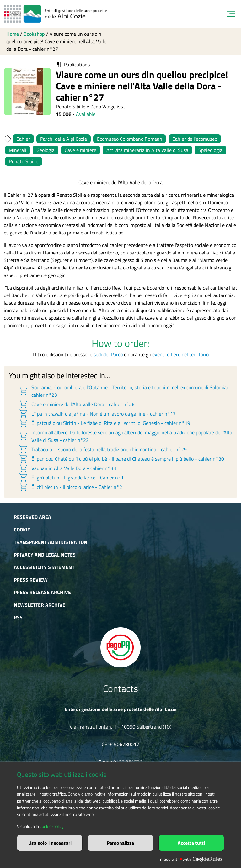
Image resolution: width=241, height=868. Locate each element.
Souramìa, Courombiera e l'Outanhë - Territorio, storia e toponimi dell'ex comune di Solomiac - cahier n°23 (125, 391)
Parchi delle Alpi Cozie (64, 139)
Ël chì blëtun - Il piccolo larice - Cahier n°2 (70, 487)
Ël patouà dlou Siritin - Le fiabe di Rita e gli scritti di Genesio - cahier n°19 (104, 423)
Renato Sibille (24, 161)
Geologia (46, 150)
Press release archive (42, 592)
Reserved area (32, 517)
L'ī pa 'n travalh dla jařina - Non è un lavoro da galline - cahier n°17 (97, 414)
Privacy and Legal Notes (45, 555)
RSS (18, 617)
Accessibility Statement (44, 567)
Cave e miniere (80, 150)
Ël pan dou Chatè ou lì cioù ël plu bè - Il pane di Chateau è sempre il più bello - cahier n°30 (121, 459)
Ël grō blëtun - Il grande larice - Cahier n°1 (71, 478)
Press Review (31, 580)
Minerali (18, 150)
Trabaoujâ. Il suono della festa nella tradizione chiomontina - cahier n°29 (102, 449)
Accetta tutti (191, 843)
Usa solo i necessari (50, 843)
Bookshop (34, 34)
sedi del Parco (108, 354)
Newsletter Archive (40, 605)
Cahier (23, 139)
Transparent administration (51, 542)
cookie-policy (52, 826)
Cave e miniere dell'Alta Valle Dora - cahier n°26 (76, 404)
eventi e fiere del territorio (180, 354)
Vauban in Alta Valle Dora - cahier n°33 (67, 468)
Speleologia (210, 150)
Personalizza (120, 843)
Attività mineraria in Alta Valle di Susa (147, 150)
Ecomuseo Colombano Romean (130, 139)
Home (13, 34)
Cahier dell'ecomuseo (195, 139)
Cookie (22, 530)
